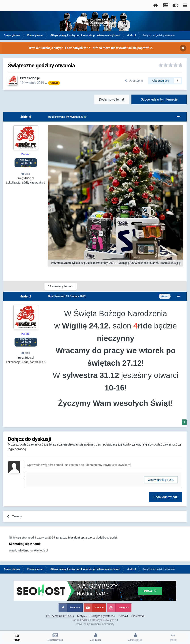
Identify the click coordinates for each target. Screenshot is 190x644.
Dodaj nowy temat (112, 99)
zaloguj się (139, 444)
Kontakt (123, 616)
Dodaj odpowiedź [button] (165, 497)
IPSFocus (68, 616)
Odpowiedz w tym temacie (159, 99)
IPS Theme (52, 616)
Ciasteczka (138, 616)
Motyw (82, 616)
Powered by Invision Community (95, 624)
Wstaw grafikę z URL (161, 480)
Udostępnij (134, 81)
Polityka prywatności (103, 616)
